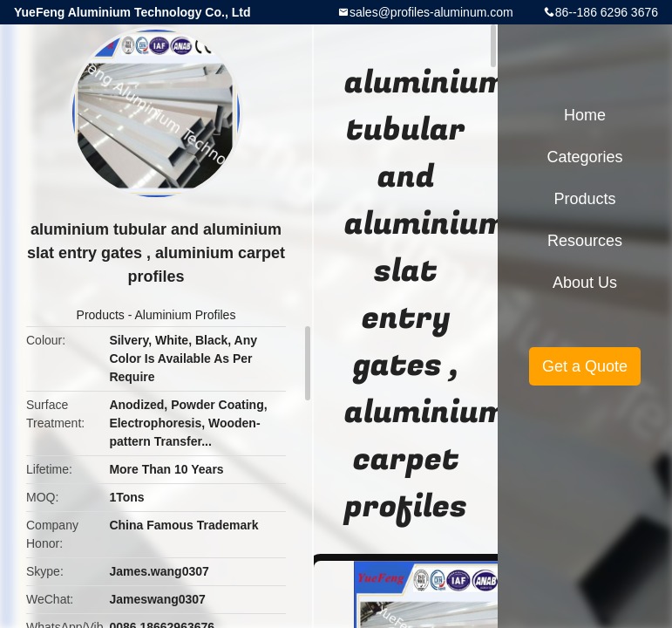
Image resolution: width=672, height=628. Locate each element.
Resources (585, 241)
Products (101, 315)
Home (585, 115)
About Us (585, 283)
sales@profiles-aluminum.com (431, 12)
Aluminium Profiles (185, 315)
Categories (584, 157)
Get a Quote (585, 366)
